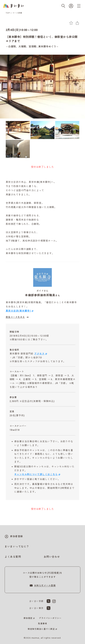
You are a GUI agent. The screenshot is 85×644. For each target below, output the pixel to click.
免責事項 (42, 624)
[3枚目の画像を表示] (67, 130)
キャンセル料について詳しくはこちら (36, 474)
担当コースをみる (18, 317)
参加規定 (28, 618)
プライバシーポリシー (50, 618)
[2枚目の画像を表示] (43, 130)
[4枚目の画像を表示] (18, 149)
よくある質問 (13, 557)
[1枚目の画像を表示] (18, 130)
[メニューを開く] (79, 6)
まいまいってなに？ (17, 547)
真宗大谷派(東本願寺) (18, 311)
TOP (8, 13)
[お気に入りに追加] (71, 23)
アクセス (39, 354)
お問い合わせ (52, 557)
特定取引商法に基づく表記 (41, 629)
